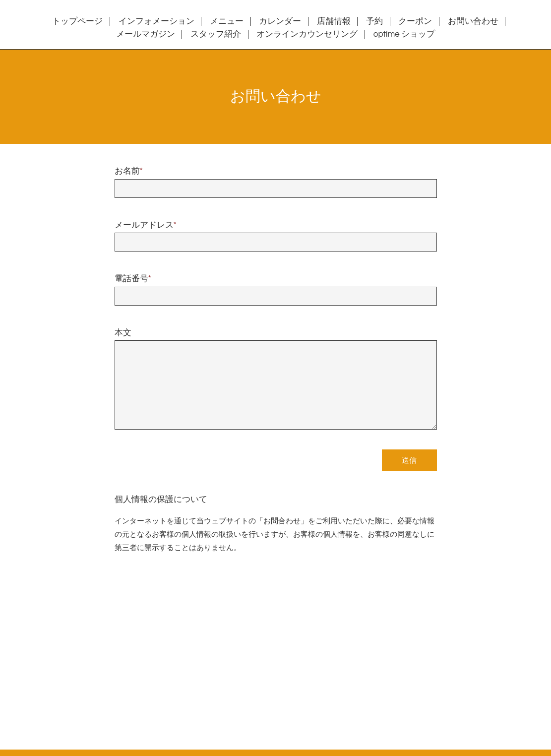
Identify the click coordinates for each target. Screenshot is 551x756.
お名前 (129, 171)
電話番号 (133, 279)
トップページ (77, 21)
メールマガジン (146, 34)
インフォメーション (156, 21)
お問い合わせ (473, 21)
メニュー (227, 21)
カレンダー (280, 21)
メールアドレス (146, 225)
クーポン (415, 21)
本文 (123, 333)
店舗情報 (334, 21)
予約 (374, 21)
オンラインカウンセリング (307, 34)
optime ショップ (404, 34)
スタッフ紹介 (216, 34)
